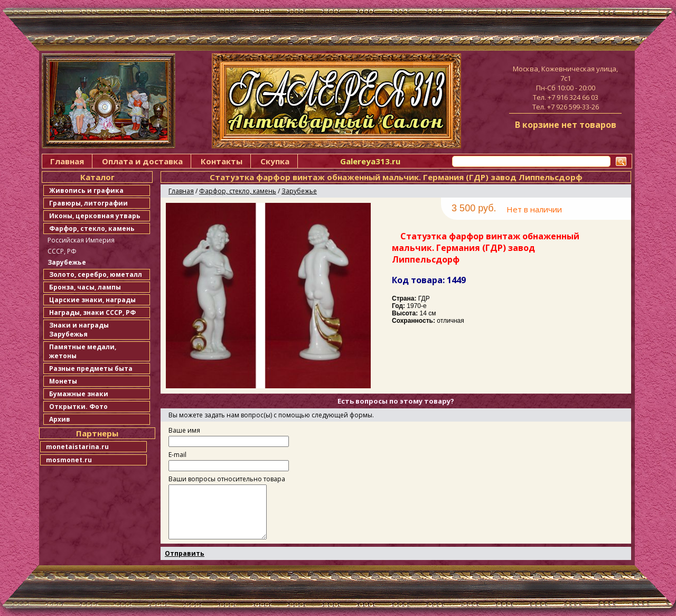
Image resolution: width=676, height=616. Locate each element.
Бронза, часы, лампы (85, 287)
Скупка (275, 161)
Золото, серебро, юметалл (96, 274)
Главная (67, 161)
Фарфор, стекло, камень (92, 228)
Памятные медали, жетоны (83, 351)
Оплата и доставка (142, 161)
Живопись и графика (86, 190)
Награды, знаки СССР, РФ (92, 312)
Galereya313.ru (370, 161)
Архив (60, 419)
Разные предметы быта (91, 368)
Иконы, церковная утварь (95, 216)
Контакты (222, 161)
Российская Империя (81, 240)
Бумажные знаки (79, 394)
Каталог (97, 177)
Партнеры (97, 433)
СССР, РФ (62, 251)
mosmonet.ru (69, 460)
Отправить (185, 553)
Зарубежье (67, 262)
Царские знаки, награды (92, 300)
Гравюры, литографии (88, 203)
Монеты (63, 381)
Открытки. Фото (78, 407)
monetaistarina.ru (77, 447)
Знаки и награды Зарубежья (79, 330)
